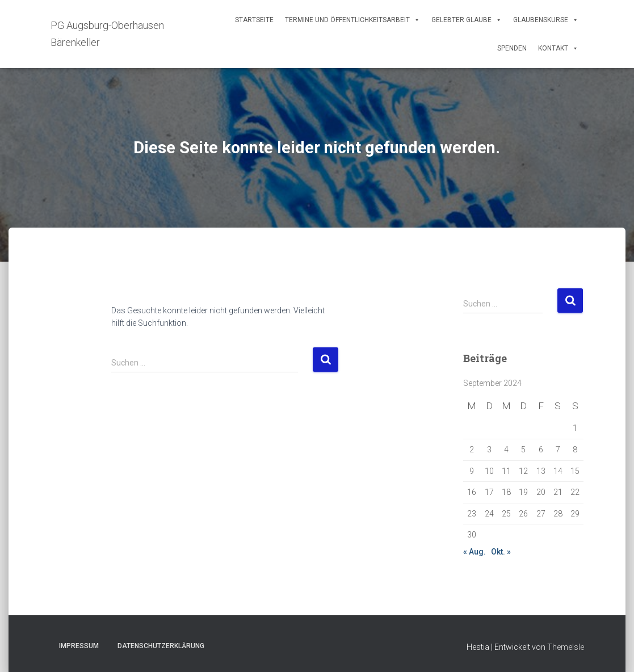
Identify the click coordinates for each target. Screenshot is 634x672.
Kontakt (558, 48)
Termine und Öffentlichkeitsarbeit (352, 20)
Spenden (512, 48)
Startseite (254, 20)
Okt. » (501, 552)
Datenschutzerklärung (161, 646)
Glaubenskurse (546, 20)
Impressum (79, 646)
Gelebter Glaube (467, 20)
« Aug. (475, 552)
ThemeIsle (566, 647)
